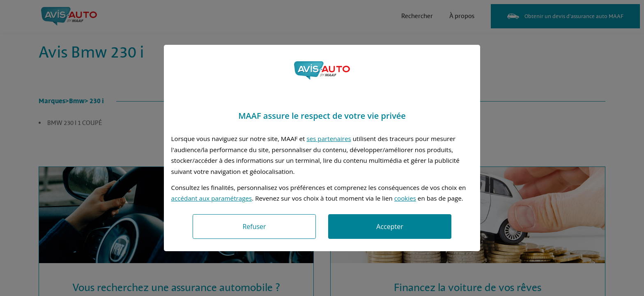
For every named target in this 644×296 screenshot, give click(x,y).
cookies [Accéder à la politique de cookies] (405, 198)
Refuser (254, 227)
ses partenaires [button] (329, 139)
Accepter (390, 227)
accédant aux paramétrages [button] (212, 198)
